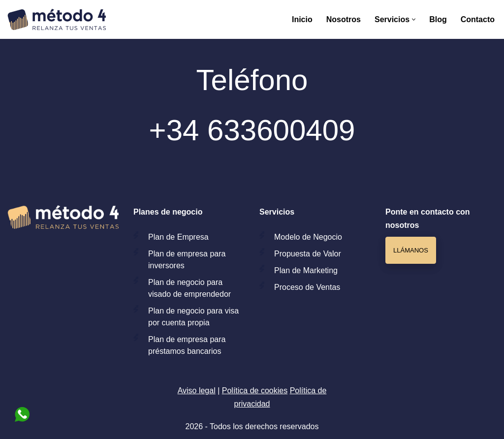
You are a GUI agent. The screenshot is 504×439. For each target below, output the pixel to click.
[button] (414, 19)
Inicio (302, 19)
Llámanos (411, 250)
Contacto (478, 19)
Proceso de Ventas (307, 287)
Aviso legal (197, 391)
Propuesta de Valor (308, 254)
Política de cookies (255, 391)
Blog (438, 19)
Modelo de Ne (299, 237)
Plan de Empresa (178, 237)
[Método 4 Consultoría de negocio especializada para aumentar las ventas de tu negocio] (57, 19)
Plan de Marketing (306, 270)
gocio (333, 237)
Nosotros (344, 19)
